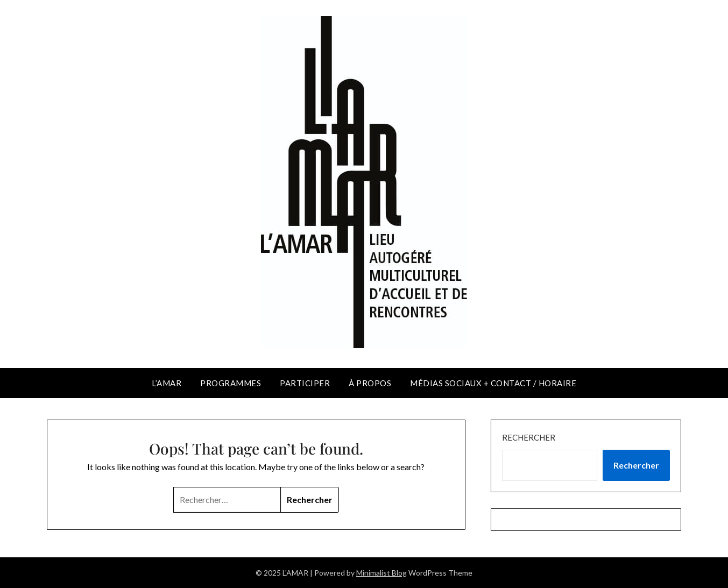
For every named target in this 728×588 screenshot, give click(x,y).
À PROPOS (370, 383)
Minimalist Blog (381, 573)
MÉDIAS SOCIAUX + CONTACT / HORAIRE (493, 383)
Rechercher (529, 437)
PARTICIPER (305, 383)
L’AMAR (167, 383)
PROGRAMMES (231, 383)
